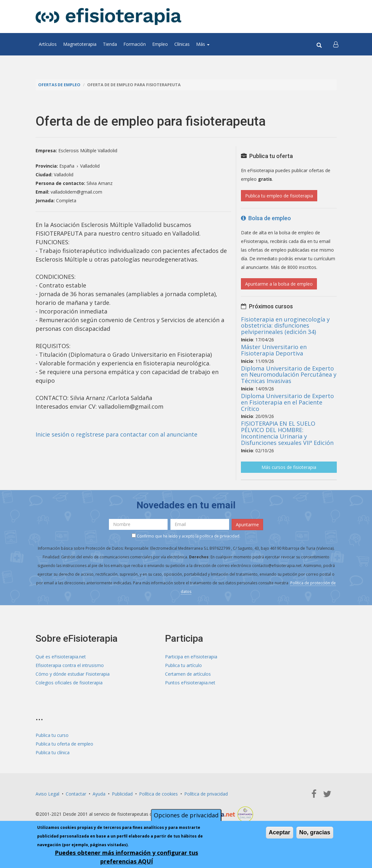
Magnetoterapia (80, 44)
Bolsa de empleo (266, 218)
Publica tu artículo (183, 665)
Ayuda (99, 794)
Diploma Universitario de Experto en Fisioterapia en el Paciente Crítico (287, 402)
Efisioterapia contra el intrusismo (70, 665)
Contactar (76, 794)
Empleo (160, 44)
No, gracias (315, 832)
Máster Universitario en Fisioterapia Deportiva (274, 350)
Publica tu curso (52, 735)
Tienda (110, 44)
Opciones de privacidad (186, 815)
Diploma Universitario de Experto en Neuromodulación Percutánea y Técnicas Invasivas (289, 375)
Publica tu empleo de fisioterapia (279, 196)
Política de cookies (158, 794)
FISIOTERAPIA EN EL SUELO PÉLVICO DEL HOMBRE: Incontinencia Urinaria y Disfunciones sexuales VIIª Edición (287, 433)
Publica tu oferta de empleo (64, 744)
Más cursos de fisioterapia (289, 467)
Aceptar (280, 832)
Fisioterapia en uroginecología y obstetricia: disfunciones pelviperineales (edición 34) (285, 326)
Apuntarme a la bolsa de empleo (279, 284)
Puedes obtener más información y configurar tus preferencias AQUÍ (126, 857)
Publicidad (122, 794)
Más (203, 44)
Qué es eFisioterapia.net (61, 657)
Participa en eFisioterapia (191, 657)
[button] (336, 44)
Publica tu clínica (53, 752)
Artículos (48, 44)
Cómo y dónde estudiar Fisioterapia (73, 674)
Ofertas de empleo (59, 85)
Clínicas (182, 44)
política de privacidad (219, 536)
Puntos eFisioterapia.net (190, 683)
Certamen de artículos (188, 674)
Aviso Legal (47, 794)
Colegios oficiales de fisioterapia (69, 683)
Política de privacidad (206, 794)
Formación (135, 44)
